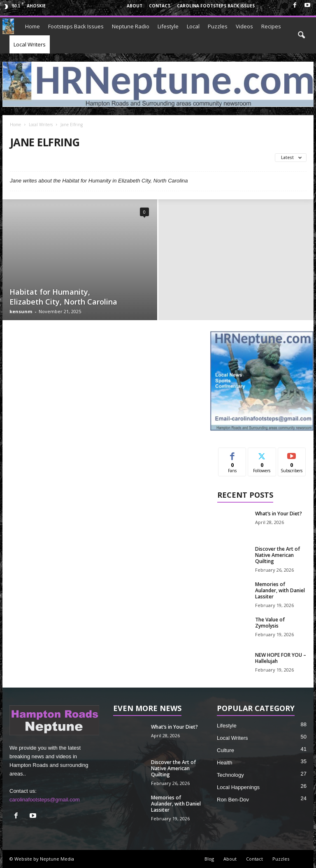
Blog (209, 859)
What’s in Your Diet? (279, 514)
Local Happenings (238, 787)
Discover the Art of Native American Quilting (278, 555)
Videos (244, 26)
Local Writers (30, 44)
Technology (230, 775)
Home (33, 26)
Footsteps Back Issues (76, 26)
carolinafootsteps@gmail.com (45, 800)
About (135, 6)
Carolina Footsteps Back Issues (216, 6)
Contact (160, 6)
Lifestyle (168, 26)
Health (225, 763)
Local (193, 26)
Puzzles (218, 26)
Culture (225, 750)
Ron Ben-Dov (233, 800)
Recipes (271, 26)
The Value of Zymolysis (270, 623)
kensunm (21, 311)
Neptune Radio (131, 26)
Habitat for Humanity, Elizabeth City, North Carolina (63, 297)
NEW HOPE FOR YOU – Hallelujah (281, 658)
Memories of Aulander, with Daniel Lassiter (280, 590)
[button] (301, 35)
